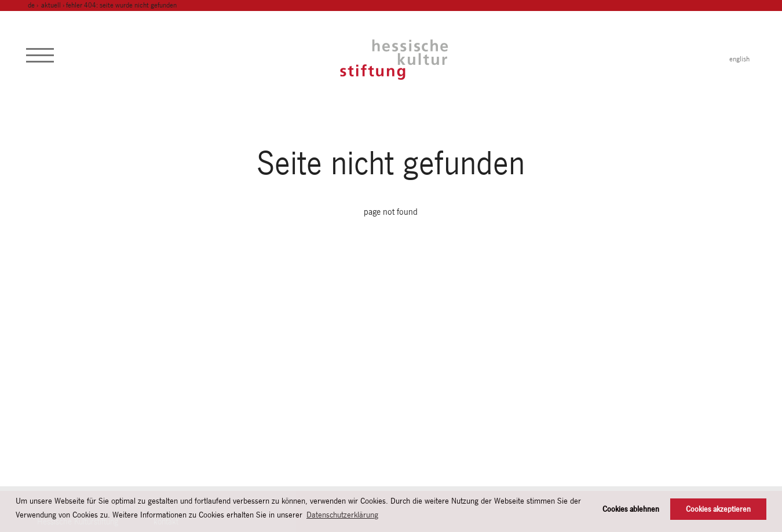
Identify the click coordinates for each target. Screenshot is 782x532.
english (739, 59)
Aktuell (51, 5)
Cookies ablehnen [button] (631, 509)
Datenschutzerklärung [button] (342, 515)
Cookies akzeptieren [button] (718, 509)
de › (34, 5)
